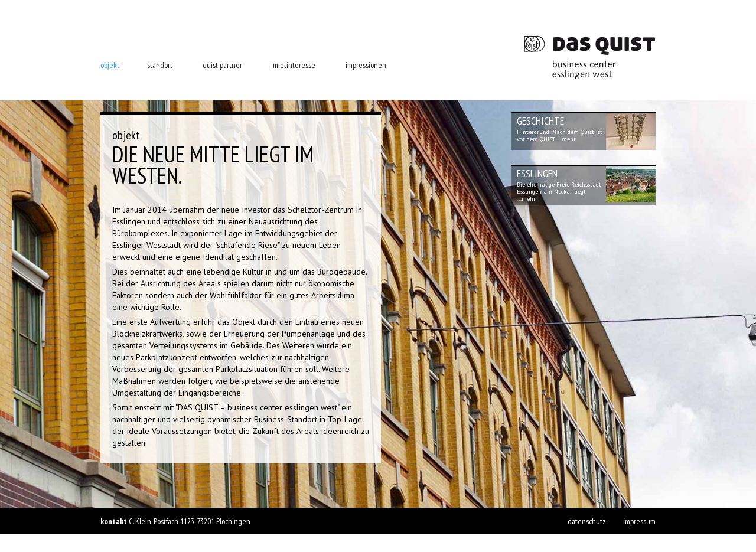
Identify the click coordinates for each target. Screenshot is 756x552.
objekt (110, 65)
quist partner (222, 65)
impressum (639, 521)
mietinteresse (294, 65)
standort (160, 65)
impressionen (366, 65)
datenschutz (587, 521)
